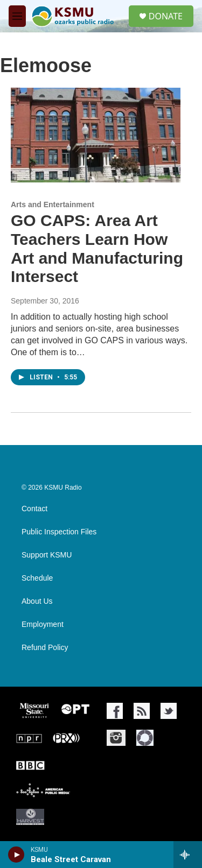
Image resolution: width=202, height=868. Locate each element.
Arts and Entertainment (53, 204)
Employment (43, 624)
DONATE (166, 16)
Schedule (37, 578)
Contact (34, 509)
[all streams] (188, 855)
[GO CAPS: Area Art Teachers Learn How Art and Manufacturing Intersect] (96, 135)
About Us (37, 601)
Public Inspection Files (59, 532)
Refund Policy (45, 648)
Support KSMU (47, 555)
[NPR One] (145, 738)
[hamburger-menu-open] (17, 16)
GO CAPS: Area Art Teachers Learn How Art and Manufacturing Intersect (97, 248)
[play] (16, 855)
